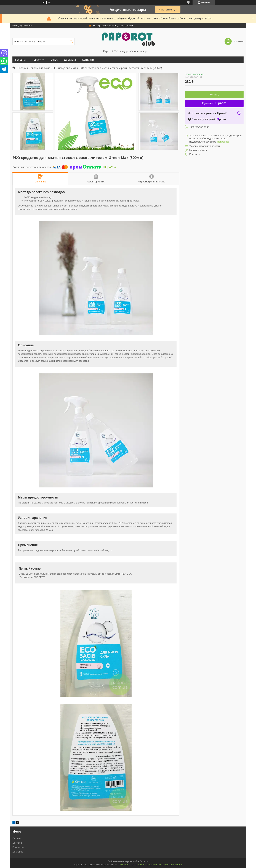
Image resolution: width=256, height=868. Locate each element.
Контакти (88, 60)
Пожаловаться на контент (133, 865)
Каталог (17, 838)
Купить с (214, 103)
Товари (37, 60)
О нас (54, 60)
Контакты (18, 847)
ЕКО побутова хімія (64, 68)
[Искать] (71, 41)
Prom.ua (144, 861)
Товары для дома (40, 68)
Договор (17, 843)
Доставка (70, 60)
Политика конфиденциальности (166, 865)
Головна (20, 60)
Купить (214, 95)
